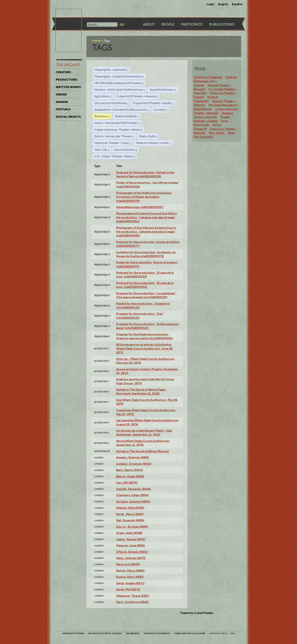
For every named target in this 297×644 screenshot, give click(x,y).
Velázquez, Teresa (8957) (133, 596)
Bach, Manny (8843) (130, 470)
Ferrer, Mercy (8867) (130, 514)
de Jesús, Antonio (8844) (133, 502)
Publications (222, 24)
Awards (62, 102)
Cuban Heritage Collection (189, 633)
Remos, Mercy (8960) (130, 571)
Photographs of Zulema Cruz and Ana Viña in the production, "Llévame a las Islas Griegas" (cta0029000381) (147, 217)
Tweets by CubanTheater (197, 613)
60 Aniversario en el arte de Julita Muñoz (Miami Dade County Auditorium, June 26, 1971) (145, 349)
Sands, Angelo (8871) (130, 583)
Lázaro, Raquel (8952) (131, 539)
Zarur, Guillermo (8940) (132, 602)
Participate (192, 24)
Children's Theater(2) (208, 77)
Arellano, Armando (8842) (134, 464)
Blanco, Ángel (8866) (130, 476)
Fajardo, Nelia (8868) (130, 508)
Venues (61, 94)
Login (211, 4)
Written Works (68, 87)
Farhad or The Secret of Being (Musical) (143, 451)
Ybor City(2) (216, 133)
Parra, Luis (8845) (128, 564)
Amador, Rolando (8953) (133, 457)
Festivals (63, 109)
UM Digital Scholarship (157, 633)
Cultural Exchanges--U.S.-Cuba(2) (215, 81)
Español (237, 4)
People (168, 24)
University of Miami (73, 633)
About (149, 24)
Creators (63, 72)
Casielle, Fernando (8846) (133, 489)
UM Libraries (133, 633)
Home (96, 41)
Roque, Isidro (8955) (130, 577)
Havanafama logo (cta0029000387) (140, 207)
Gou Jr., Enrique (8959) (132, 527)
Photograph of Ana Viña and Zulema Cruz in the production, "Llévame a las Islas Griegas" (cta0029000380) (146, 232)
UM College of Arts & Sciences (105, 633)
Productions (66, 80)
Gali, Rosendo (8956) (130, 520)
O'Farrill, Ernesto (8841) (132, 552)
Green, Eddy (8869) (129, 533)
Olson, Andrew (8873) (131, 558)
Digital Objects (68, 117)
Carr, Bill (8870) (127, 483)
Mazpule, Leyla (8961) (131, 545)
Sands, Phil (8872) (128, 589)
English (223, 4)
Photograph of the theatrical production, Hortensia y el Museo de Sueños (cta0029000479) (144, 197)
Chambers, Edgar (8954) (132, 495)
